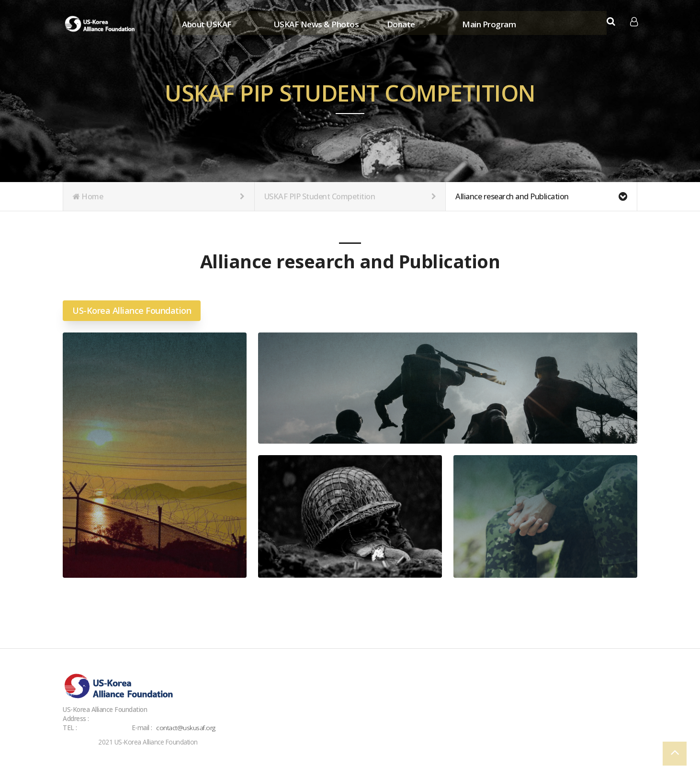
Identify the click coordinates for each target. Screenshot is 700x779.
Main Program (488, 23)
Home (159, 196)
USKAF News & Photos (316, 23)
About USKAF (206, 23)
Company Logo (101, 24)
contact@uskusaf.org (186, 727)
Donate (400, 23)
